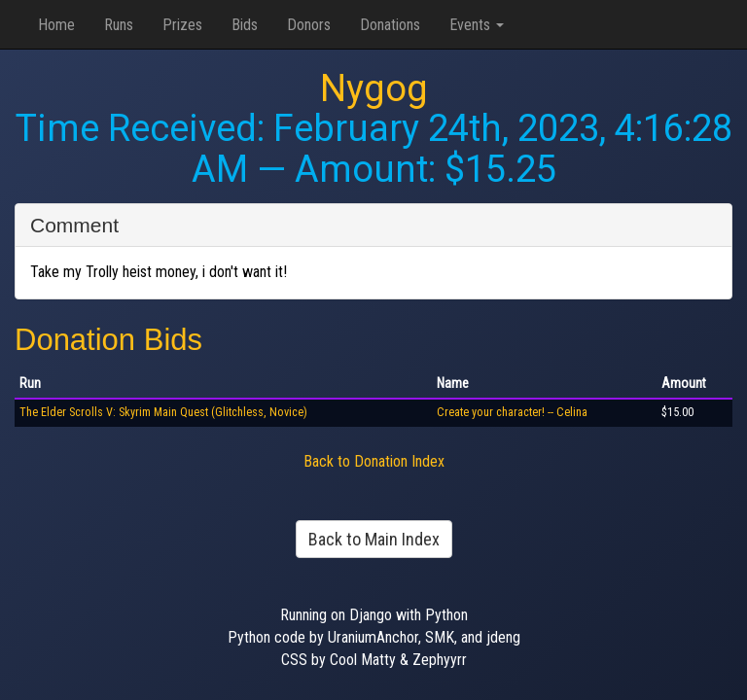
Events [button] (477, 25)
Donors (309, 25)
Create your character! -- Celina (512, 412)
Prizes (182, 25)
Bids (245, 25)
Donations (390, 25)
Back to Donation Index (374, 461)
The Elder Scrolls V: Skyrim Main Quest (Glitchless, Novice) (163, 412)
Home (56, 25)
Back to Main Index (374, 539)
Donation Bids (108, 340)
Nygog (374, 88)
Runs (119, 25)
